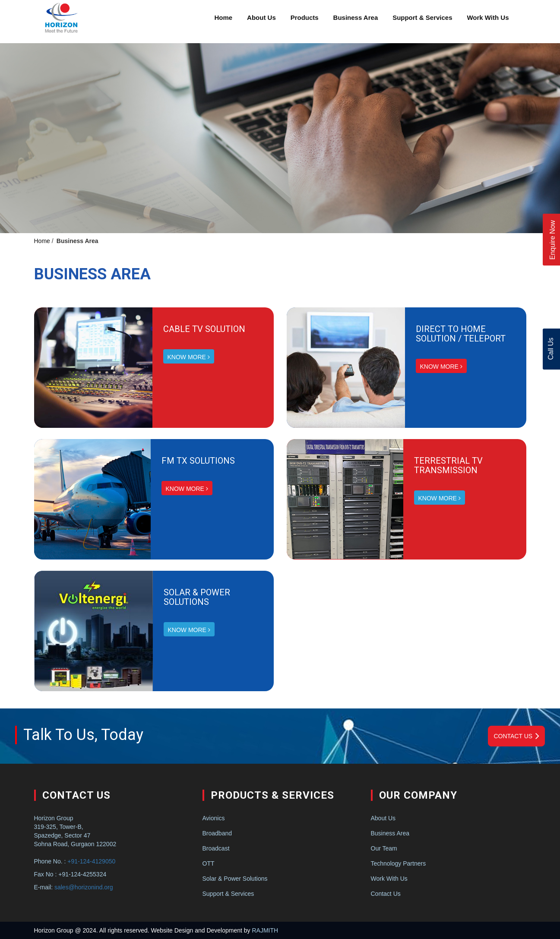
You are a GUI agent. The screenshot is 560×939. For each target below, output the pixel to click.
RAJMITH (265, 930)
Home (224, 17)
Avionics (214, 818)
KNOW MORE (189, 357)
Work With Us (488, 17)
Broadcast (216, 848)
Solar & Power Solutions (235, 879)
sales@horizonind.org (84, 887)
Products (305, 17)
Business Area (356, 17)
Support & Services (422, 17)
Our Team (384, 848)
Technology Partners (399, 863)
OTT (209, 863)
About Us (261, 17)
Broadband (217, 833)
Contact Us (516, 736)
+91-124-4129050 (91, 861)
